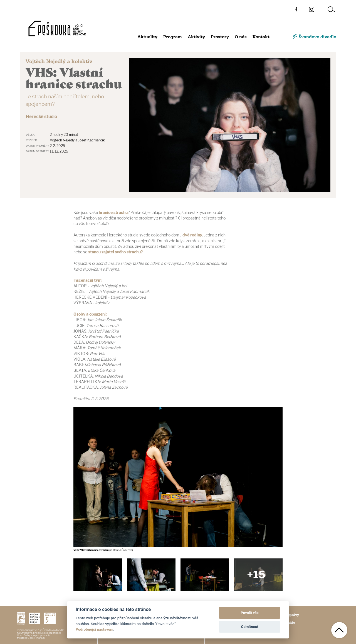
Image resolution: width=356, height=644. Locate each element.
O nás (241, 37)
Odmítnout (250, 627)
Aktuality (147, 37)
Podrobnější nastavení (94, 629)
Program (173, 37)
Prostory (220, 37)
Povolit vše (249, 613)
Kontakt (261, 37)
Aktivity (196, 37)
